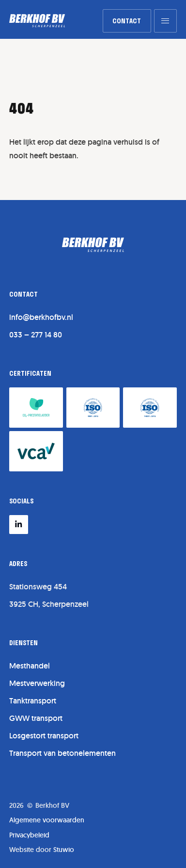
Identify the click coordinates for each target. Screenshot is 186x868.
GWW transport (36, 718)
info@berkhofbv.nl (41, 317)
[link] (127, 21)
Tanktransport (33, 701)
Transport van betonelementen (62, 753)
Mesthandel (30, 666)
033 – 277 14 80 (36, 335)
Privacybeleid (29, 835)
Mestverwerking (37, 683)
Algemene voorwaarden (47, 820)
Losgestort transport (44, 736)
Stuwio (64, 850)
